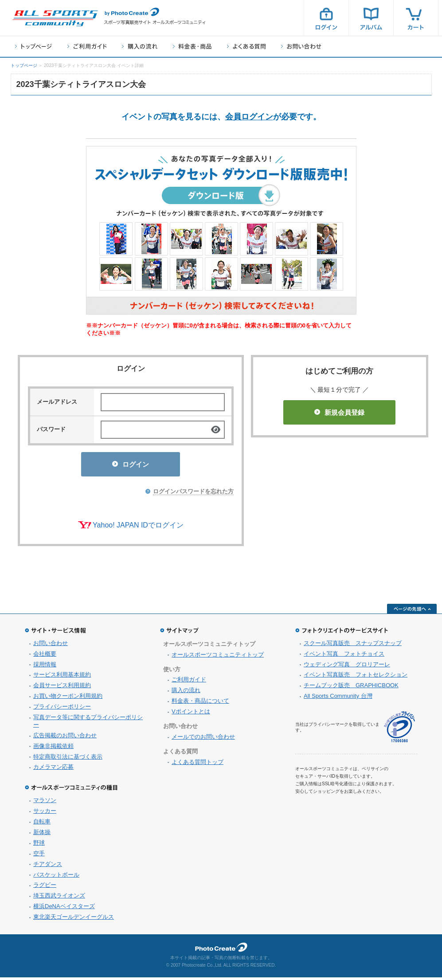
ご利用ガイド (87, 46)
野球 (39, 845)
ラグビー (45, 888)
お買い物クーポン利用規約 (68, 699)
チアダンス (48, 867)
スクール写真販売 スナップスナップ (353, 646)
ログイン (326, 18)
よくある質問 (246, 46)
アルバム (371, 18)
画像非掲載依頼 (53, 749)
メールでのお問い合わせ (203, 739)
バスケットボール (56, 877)
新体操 (42, 835)
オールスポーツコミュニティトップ (218, 657)
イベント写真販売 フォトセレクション (356, 677)
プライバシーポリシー (62, 709)
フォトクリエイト (221, 950)
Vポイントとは (191, 714)
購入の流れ (140, 46)
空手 (39, 856)
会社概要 (45, 656)
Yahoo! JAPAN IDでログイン (138, 528)
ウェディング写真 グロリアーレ (347, 667)
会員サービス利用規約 (62, 688)
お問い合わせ (301, 46)
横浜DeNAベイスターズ (64, 909)
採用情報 (45, 667)
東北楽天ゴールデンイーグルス (74, 919)
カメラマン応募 (53, 769)
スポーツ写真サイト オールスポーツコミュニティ (55, 18)
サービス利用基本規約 (62, 677)
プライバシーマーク (399, 730)
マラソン (45, 803)
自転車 (42, 824)
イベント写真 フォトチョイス (344, 656)
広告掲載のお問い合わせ (65, 738)
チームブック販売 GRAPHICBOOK (351, 688)
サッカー (45, 813)
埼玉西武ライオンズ (59, 898)
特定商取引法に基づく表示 (68, 759)
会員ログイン (249, 117)
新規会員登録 (339, 412)
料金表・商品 (192, 46)
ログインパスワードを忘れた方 (193, 494)
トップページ (33, 46)
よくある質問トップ (198, 765)
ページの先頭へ (412, 611)
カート (416, 18)
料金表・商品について (200, 703)
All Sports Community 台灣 (338, 699)
